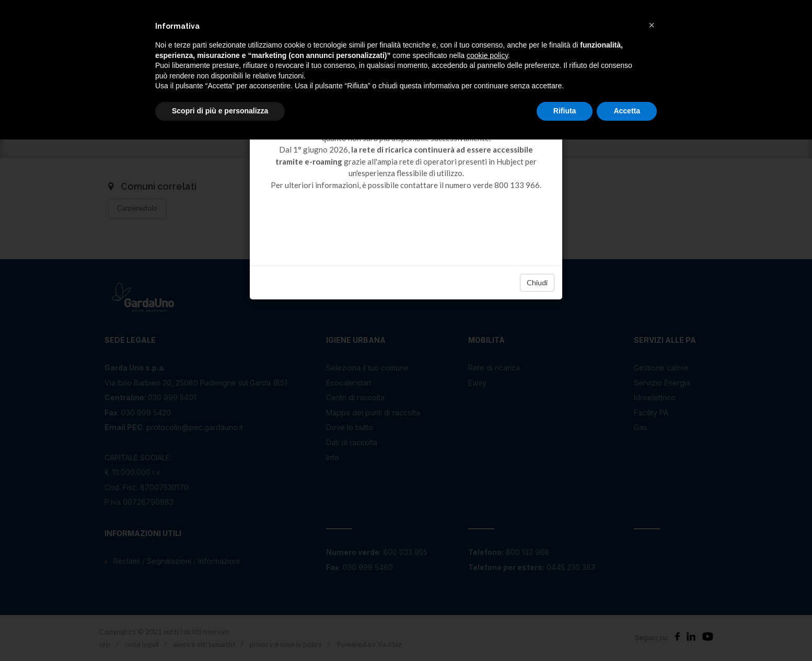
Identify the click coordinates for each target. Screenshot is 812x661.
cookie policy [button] (487, 55)
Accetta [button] (627, 111)
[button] (652, 25)
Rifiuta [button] (565, 111)
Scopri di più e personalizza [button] (220, 111)
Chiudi (537, 282)
